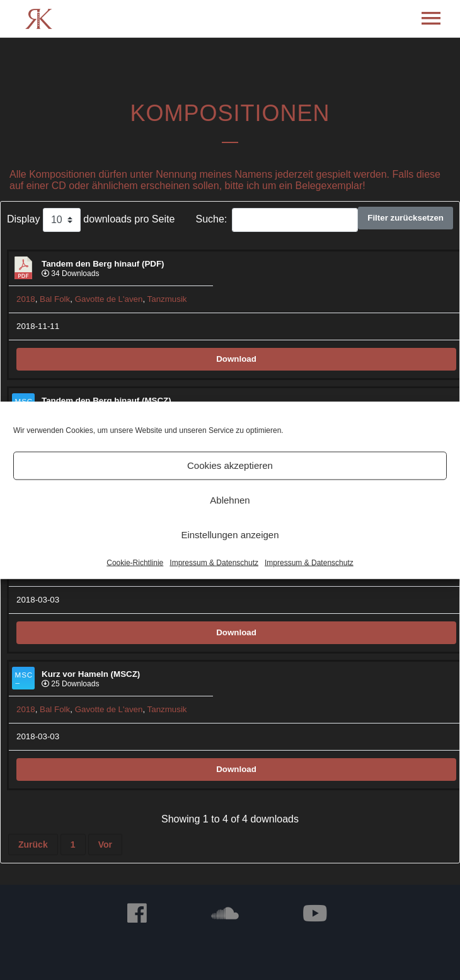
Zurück (33, 845)
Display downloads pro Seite (91, 220)
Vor (105, 845)
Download (236, 359)
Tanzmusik (167, 299)
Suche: (277, 220)
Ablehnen (230, 500)
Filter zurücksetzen (405, 218)
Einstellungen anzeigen (230, 535)
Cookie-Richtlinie (135, 562)
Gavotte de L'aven (109, 299)
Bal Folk (55, 299)
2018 (26, 299)
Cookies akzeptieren (230, 465)
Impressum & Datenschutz (214, 562)
